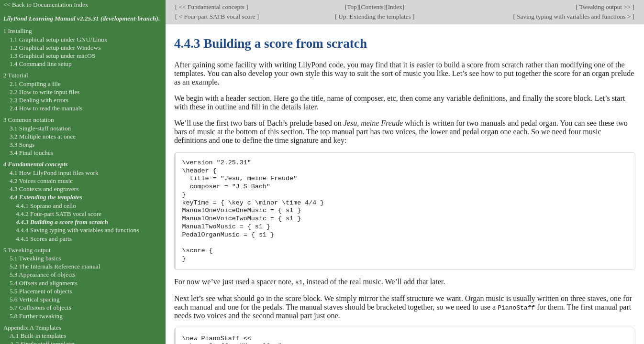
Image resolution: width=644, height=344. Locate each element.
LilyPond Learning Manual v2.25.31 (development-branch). (82, 18)
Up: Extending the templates (375, 16)
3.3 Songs (22, 145)
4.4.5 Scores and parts (44, 239)
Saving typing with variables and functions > (574, 16)
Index (395, 7)
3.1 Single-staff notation (40, 128)
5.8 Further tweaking (36, 316)
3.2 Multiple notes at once (43, 136)
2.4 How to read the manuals (46, 108)
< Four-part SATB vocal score (217, 16)
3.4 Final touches (31, 153)
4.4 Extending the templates (46, 197)
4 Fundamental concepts (36, 164)
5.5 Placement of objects (41, 291)
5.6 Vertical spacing (35, 299)
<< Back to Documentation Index (46, 5)
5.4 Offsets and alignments (44, 283)
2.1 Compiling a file (35, 84)
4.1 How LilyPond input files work (54, 173)
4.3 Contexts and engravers (44, 189)
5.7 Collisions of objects (40, 307)
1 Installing (18, 31)
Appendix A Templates (32, 328)
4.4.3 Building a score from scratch (62, 222)
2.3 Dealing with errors (39, 100)
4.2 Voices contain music (41, 181)
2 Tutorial (16, 75)
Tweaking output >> (605, 7)
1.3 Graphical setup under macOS (52, 56)
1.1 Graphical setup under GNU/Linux (58, 39)
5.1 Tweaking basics (35, 258)
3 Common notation (29, 120)
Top (352, 7)
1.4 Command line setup (41, 64)
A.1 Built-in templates (38, 336)
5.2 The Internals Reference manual (55, 266)
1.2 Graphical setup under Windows (55, 48)
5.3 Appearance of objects (43, 274)
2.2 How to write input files (45, 92)
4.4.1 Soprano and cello (46, 206)
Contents (372, 7)
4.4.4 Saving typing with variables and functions (77, 230)
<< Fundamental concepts (211, 7)
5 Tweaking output (27, 250)
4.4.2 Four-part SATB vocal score (59, 214)
